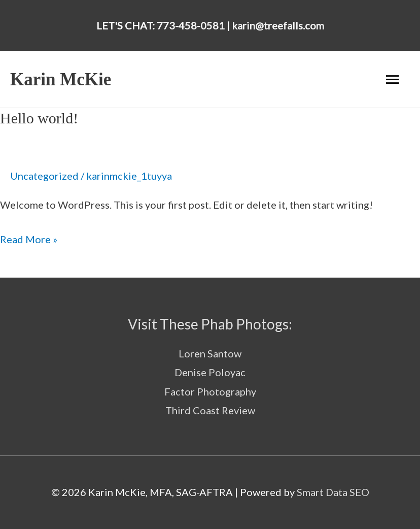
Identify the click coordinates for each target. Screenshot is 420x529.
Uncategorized (44, 176)
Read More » (29, 238)
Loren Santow (210, 353)
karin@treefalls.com (278, 25)
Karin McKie (61, 79)
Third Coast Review (210, 410)
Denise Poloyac (210, 372)
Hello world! (39, 118)
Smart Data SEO (333, 492)
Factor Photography (210, 391)
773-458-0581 (191, 25)
